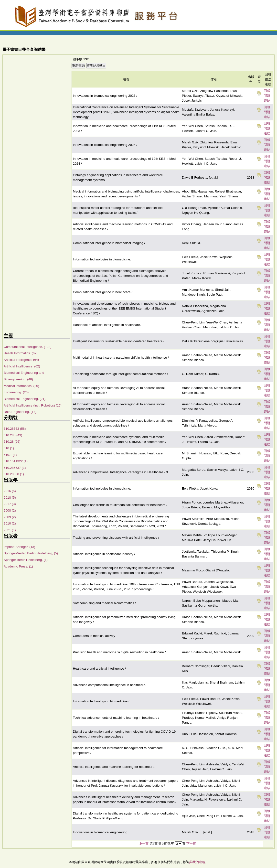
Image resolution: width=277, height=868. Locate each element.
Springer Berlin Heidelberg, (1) (26, 560)
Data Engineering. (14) (20, 412)
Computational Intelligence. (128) (28, 347)
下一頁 (191, 844)
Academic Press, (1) (18, 566)
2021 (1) (10, 530)
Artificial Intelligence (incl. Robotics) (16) (33, 405)
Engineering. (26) (16, 392)
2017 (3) (10, 504)
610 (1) (9, 448)
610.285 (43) (13, 435)
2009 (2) (10, 517)
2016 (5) (10, 491)
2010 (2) (10, 523)
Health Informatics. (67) (21, 353)
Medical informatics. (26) (21, 386)
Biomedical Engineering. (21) (25, 399)
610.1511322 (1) (16, 461)
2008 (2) (10, 510)
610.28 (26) (12, 442)
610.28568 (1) (14, 474)
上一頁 (144, 844)
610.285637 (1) (15, 468)
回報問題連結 (267, 96)
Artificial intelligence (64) (21, 360)
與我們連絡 (197, 862)
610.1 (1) (10, 455)
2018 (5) (10, 498)
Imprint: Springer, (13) (19, 547)
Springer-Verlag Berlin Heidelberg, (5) (31, 553)
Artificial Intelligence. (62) (22, 366)
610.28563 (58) (15, 429)
